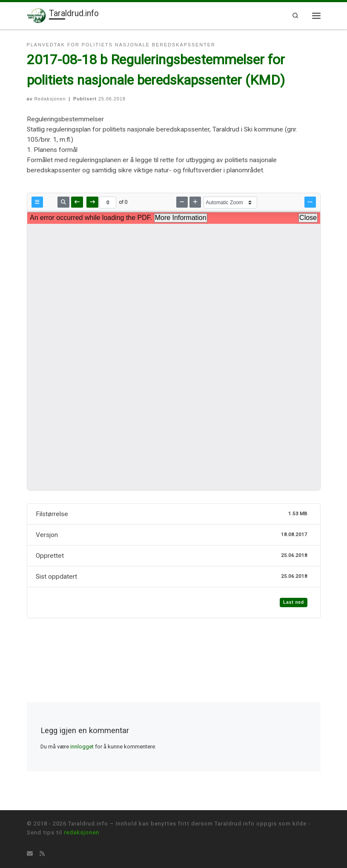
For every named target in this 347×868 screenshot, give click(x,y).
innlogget (82, 747)
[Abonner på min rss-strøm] (42, 854)
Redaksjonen (50, 99)
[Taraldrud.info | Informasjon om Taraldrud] (36, 15)
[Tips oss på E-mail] (30, 854)
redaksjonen (82, 832)
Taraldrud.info (88, 824)
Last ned (294, 602)
